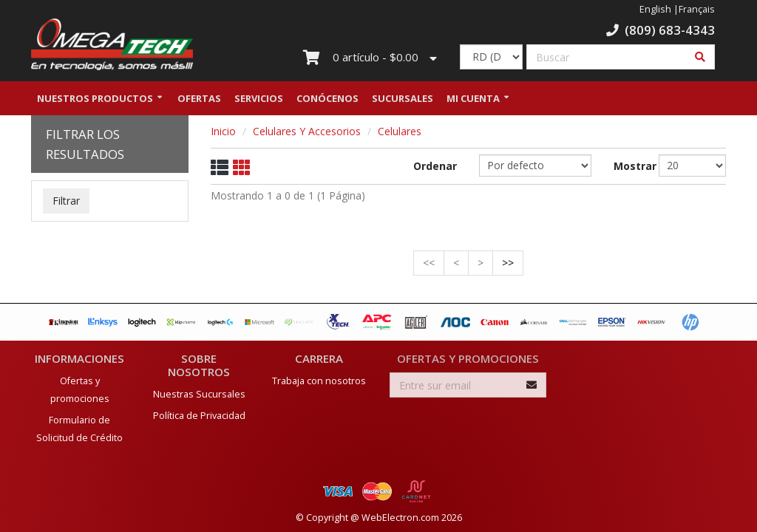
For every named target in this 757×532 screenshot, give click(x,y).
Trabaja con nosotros (319, 379)
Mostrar (625, 166)
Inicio (223, 131)
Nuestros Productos (95, 98)
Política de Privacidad (199, 414)
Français (697, 9)
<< (429, 263)
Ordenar (435, 166)
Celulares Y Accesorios (307, 131)
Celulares (400, 131)
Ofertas (199, 98)
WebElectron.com (400, 516)
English (655, 9)
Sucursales (403, 98)
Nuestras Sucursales (199, 393)
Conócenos (327, 98)
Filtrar (66, 201)
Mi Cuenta (473, 98)
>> (508, 263)
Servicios (259, 98)
